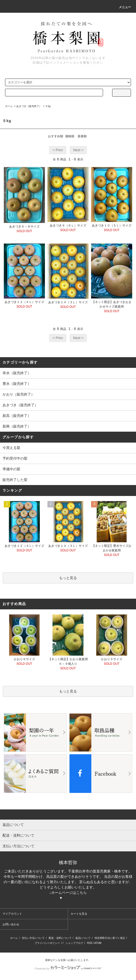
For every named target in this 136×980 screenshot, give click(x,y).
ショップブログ (74, 943)
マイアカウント (12, 914)
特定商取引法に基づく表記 (110, 938)
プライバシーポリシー (47, 943)
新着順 (82, 136)
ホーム (9, 106)
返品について (83, 938)
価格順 (70, 136)
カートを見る (79, 914)
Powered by (68, 969)
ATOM (98, 943)
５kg (48, 106)
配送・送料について (60, 938)
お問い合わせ (11, 924)
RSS (90, 943)
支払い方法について (33, 938)
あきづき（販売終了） (29, 106)
